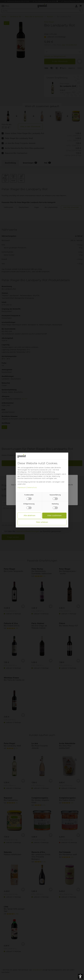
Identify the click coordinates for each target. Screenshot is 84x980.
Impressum (22, 487)
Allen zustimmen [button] (54, 516)
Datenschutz (32, 487)
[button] (80, 976)
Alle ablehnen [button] (29, 516)
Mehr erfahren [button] (42, 522)
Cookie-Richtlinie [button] (27, 476)
